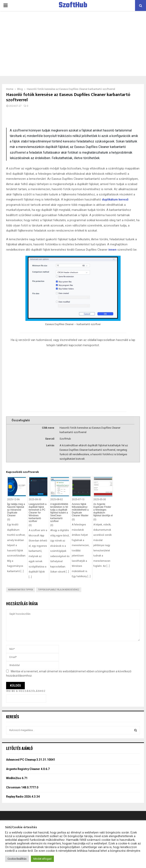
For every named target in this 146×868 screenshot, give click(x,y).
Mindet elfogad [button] (42, 859)
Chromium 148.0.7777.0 (22, 787)
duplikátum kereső (115, 199)
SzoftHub (73, 5)
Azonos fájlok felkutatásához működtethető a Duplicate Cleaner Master (80, 510)
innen (112, 250)
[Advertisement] (73, 43)
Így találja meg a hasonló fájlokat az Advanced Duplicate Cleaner (16, 510)
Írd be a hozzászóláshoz (26, 691)
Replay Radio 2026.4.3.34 (23, 797)
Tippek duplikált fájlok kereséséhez (59, 590)
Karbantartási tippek (21, 590)
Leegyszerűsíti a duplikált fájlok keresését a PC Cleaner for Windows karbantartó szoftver (38, 513)
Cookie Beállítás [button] (17, 859)
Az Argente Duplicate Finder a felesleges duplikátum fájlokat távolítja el (103, 510)
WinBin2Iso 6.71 (17, 778)
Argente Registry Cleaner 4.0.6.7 (28, 769)
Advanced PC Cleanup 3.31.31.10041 (31, 760)
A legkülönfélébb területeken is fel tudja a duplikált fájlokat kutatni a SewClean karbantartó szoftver (59, 513)
